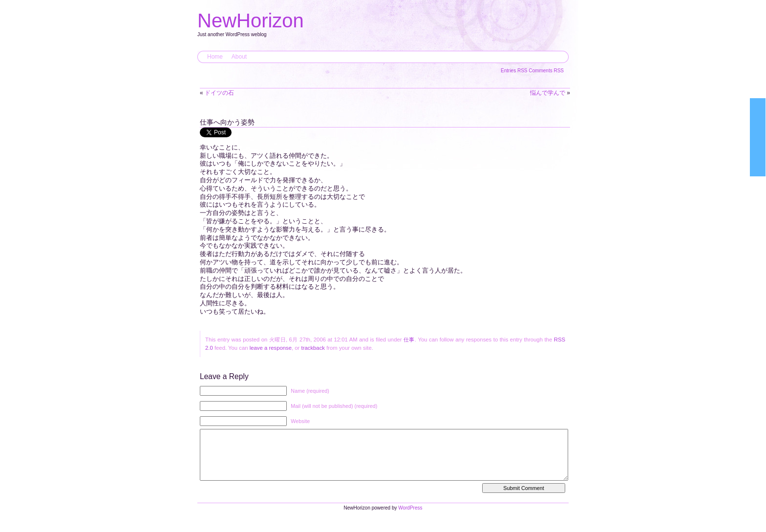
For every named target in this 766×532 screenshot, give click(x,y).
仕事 (409, 340)
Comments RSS (546, 71)
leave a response (271, 348)
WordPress (410, 518)
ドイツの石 (219, 93)
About (239, 57)
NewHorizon (251, 21)
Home (215, 57)
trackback (313, 348)
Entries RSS (515, 71)
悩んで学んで (548, 93)
